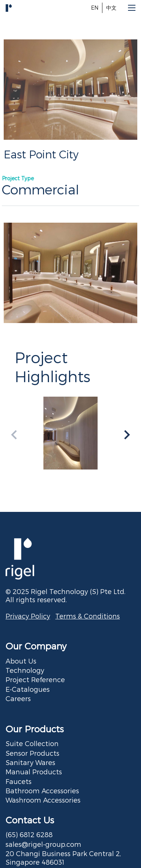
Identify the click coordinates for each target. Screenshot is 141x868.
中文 (111, 8)
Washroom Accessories (43, 800)
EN (95, 8)
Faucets (19, 781)
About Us (21, 661)
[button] (127, 435)
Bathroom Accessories (42, 790)
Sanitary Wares (30, 762)
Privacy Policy (28, 616)
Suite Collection (32, 743)
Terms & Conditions (88, 616)
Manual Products (34, 772)
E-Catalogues (28, 689)
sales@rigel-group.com (43, 844)
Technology (25, 670)
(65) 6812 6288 (29, 834)
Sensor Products (32, 753)
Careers (18, 698)
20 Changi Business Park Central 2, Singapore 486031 (63, 858)
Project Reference (35, 679)
